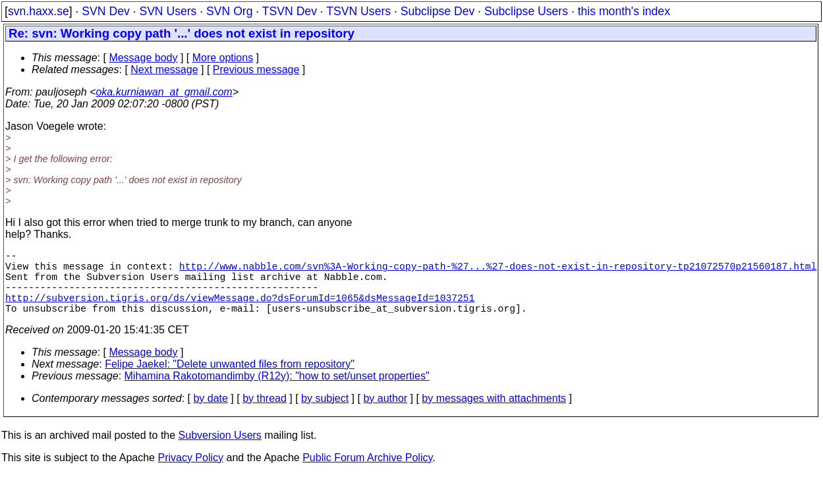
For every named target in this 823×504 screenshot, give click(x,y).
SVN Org (229, 11)
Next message (164, 70)
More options (223, 58)
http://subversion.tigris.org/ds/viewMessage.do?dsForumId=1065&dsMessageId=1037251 (240, 310)
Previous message (256, 70)
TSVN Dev (290, 11)
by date (210, 414)
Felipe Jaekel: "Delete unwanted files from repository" (230, 380)
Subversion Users (220, 451)
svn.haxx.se (39, 11)
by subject (325, 414)
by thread (265, 414)
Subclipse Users (526, 11)
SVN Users (168, 11)
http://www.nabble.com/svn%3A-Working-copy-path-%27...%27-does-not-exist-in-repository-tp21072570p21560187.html (498, 271)
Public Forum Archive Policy (367, 473)
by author (385, 414)
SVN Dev (105, 11)
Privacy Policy (190, 473)
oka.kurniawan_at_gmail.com (164, 92)
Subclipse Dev (438, 11)
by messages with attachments (494, 414)
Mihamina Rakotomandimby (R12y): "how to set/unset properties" (277, 392)
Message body (143, 58)
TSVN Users (358, 11)
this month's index (624, 11)
